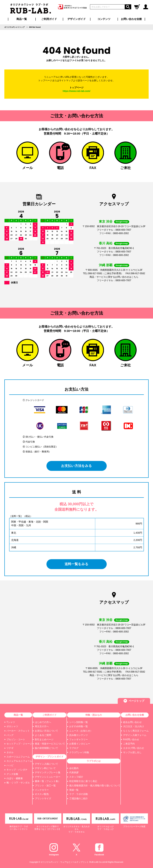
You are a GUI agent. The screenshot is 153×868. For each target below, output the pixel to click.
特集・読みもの (94, 715)
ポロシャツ (12, 726)
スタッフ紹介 (76, 777)
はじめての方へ (43, 722)
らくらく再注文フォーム (136, 731)
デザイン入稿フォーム (135, 735)
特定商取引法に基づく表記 (83, 781)
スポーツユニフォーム (18, 757)
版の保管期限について (46, 748)
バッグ (10, 735)
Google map (122, 222)
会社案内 (74, 768)
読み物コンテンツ (79, 735)
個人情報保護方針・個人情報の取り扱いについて (95, 786)
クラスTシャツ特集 (79, 752)
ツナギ (10, 748)
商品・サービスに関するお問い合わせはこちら (114, 277)
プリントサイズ (43, 798)
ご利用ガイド (49, 715)
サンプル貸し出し (132, 752)
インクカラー (42, 790)
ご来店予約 (129, 744)
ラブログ (74, 748)
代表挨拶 (74, 772)
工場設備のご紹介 (79, 798)
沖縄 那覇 (106, 265)
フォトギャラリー (79, 739)
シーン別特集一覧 (79, 722)
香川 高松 (106, 243)
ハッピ (10, 765)
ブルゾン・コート (16, 739)
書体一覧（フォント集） (48, 781)
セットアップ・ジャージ (19, 744)
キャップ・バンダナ (17, 770)
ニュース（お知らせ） (81, 731)
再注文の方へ (42, 726)
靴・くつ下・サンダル (18, 783)
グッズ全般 (12, 774)
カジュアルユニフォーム (19, 761)
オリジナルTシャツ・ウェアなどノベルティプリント (65, 862)
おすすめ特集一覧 (79, 726)
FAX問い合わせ (131, 739)
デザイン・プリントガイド (49, 757)
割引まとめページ (44, 739)
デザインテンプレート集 (48, 772)
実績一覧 (74, 790)
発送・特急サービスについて (50, 744)
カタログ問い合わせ (134, 748)
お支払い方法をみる (77, 466)
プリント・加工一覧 (45, 786)
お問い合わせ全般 (131, 19)
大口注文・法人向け (134, 726)
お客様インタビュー (80, 744)
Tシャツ (11, 722)
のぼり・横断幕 (15, 778)
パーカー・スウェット (18, 731)
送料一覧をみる (77, 564)
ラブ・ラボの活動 (79, 794)
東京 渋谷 (106, 222)
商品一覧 (22, 19)
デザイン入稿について (46, 764)
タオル (10, 752)
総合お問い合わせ (132, 722)
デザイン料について (45, 768)
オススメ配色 (42, 794)
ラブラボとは (94, 761)
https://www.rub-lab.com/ (77, 91)
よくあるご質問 (43, 735)
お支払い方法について (46, 731)
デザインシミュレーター (48, 777)
